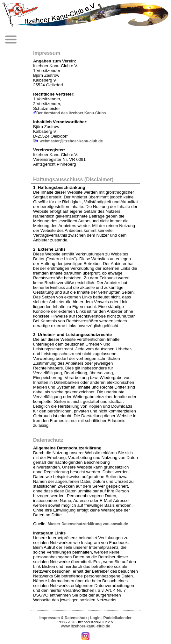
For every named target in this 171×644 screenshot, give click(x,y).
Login (95, 618)
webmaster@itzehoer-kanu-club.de (71, 141)
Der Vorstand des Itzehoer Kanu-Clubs (71, 113)
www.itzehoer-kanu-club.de (85, 626)
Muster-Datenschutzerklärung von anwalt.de (88, 524)
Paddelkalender (118, 618)
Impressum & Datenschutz (64, 618)
